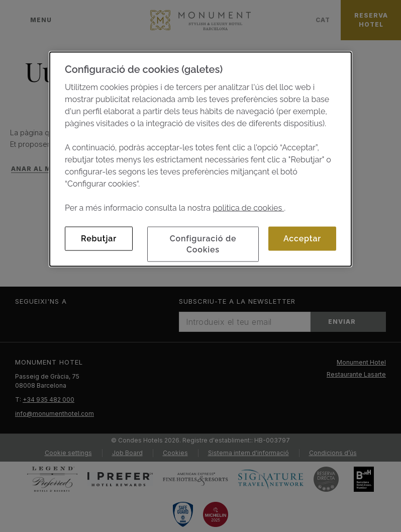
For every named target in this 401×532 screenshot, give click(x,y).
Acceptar (302, 238)
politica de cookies (248, 207)
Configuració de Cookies (203, 244)
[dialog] (201, 159)
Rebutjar (99, 238)
